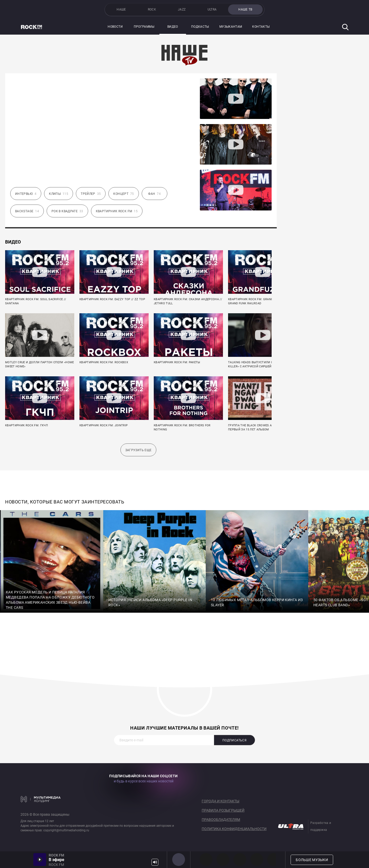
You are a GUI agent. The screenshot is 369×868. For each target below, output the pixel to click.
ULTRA (212, 9)
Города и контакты (221, 801)
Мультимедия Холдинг (41, 799)
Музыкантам (231, 27)
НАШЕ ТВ (245, 9)
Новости (115, 27)
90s (257, 860)
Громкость (155, 862)
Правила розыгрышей (223, 810)
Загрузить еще (139, 450)
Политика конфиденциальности (234, 829)
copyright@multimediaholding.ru (66, 830)
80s (274, 860)
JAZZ (182, 9)
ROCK (152, 9)
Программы (144, 27)
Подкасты (200, 27)
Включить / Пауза (40, 860)
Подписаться (234, 740)
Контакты (261, 27)
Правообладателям (221, 820)
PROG (206, 860)
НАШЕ (121, 9)
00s (240, 860)
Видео (173, 27)
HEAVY (223, 860)
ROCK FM (179, 860)
